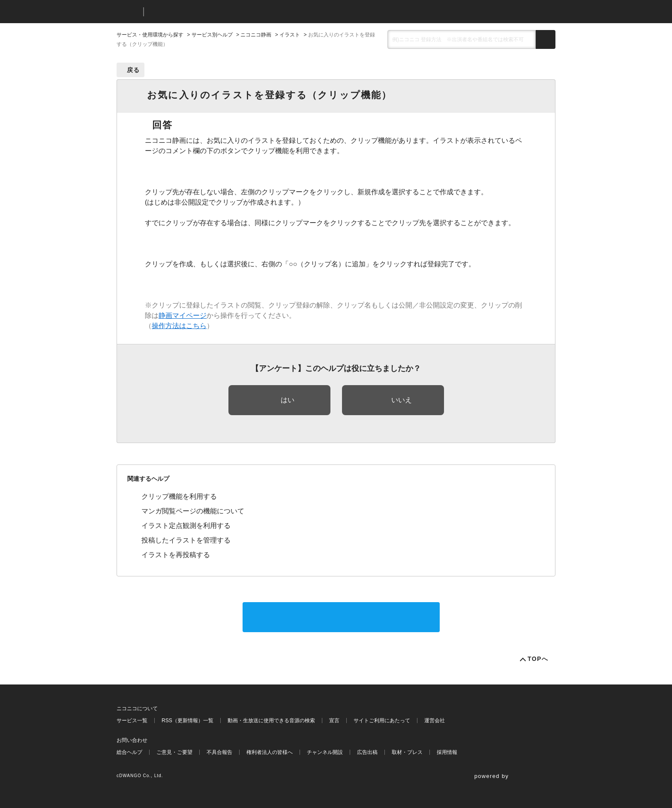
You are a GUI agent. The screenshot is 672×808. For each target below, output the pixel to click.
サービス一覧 (132, 721)
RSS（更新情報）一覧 (187, 721)
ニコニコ (128, 12)
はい (288, 400)
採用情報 (447, 752)
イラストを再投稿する (176, 555)
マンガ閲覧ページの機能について (193, 511)
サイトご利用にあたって (382, 721)
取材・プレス (407, 752)
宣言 (334, 721)
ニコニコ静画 (256, 35)
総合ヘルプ (129, 752)
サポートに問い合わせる (341, 617)
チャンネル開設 (325, 752)
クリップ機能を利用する (179, 496)
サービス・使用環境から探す (150, 35)
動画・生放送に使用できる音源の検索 (271, 721)
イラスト (290, 35)
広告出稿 (367, 752)
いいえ (402, 400)
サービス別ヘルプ (212, 35)
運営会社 (435, 721)
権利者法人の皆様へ (270, 752)
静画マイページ (183, 315)
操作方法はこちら (179, 326)
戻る (133, 70)
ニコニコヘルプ (196, 12)
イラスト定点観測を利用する (186, 526)
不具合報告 (219, 752)
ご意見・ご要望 (174, 752)
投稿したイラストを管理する (186, 540)
